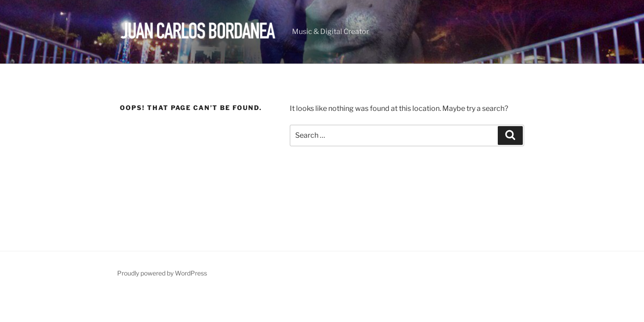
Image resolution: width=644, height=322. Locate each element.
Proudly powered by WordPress (162, 273)
